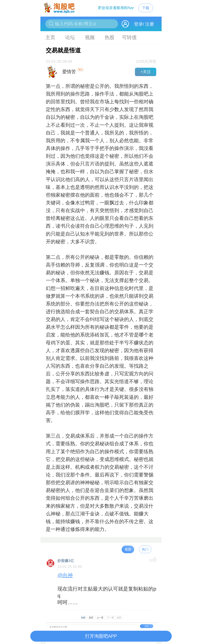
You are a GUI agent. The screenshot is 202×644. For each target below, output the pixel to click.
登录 (138, 24)
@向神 (65, 575)
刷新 (83, 618)
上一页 (100, 618)
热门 (145, 549)
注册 (150, 24)
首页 (91, 618)
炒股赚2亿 (66, 561)
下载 (146, 8)
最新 (128, 549)
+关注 (146, 72)
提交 (147, 626)
